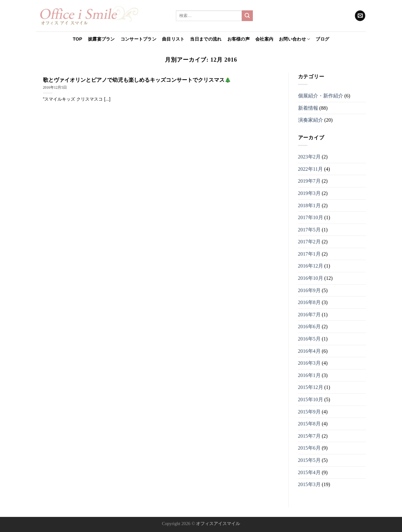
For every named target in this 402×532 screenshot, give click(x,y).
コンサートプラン (139, 39)
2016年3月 (309, 363)
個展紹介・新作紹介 (321, 96)
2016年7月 (309, 315)
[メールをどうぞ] (360, 16)
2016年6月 (309, 327)
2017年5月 (309, 230)
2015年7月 (309, 436)
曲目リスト (173, 39)
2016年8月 (309, 302)
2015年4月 (309, 472)
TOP (78, 39)
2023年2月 (309, 157)
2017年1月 (309, 254)
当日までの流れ (206, 39)
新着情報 (308, 108)
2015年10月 (311, 399)
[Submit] (247, 16)
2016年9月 (309, 290)
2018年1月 (309, 205)
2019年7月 (309, 181)
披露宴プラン (101, 39)
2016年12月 (311, 266)
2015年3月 (309, 484)
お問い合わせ (294, 39)
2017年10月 (311, 217)
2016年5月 (309, 339)
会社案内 (264, 39)
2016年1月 (309, 375)
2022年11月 (310, 169)
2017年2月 (309, 242)
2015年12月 (311, 387)
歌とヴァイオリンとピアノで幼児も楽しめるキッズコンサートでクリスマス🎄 (137, 80)
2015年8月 (309, 424)
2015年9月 (309, 412)
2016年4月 (309, 351)
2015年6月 (309, 448)
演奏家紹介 (311, 120)
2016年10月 (311, 278)
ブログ (322, 39)
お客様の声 (239, 39)
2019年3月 (309, 193)
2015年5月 (309, 460)
